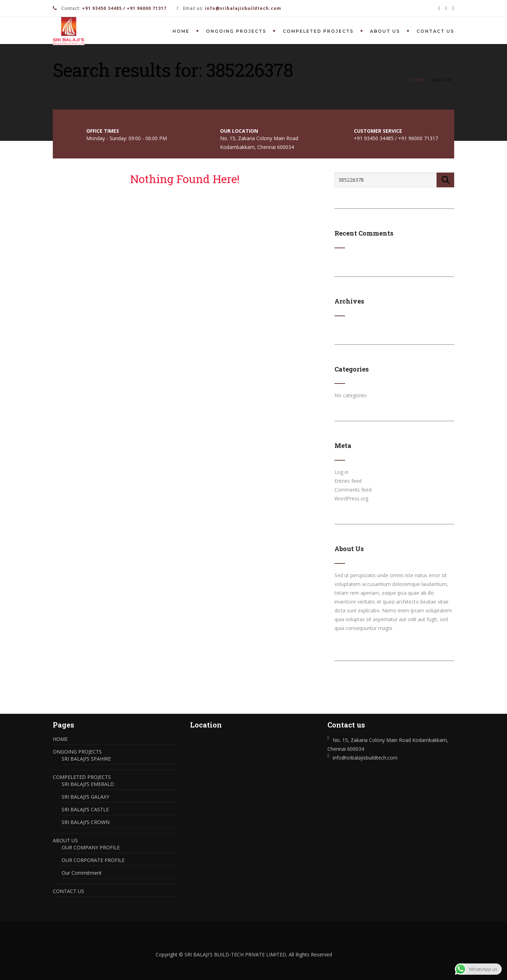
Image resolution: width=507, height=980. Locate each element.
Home (418, 80)
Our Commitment (82, 873)
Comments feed (353, 490)
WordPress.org (351, 498)
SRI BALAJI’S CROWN (86, 822)
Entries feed (348, 481)
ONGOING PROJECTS (236, 31)
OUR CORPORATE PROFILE (93, 860)
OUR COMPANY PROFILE (91, 847)
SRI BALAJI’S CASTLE (85, 809)
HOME (181, 31)
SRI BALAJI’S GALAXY (85, 797)
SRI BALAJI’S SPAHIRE (86, 759)
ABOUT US (385, 31)
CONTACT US (435, 31)
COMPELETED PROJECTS (318, 31)
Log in (342, 472)
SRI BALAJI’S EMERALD (88, 784)
